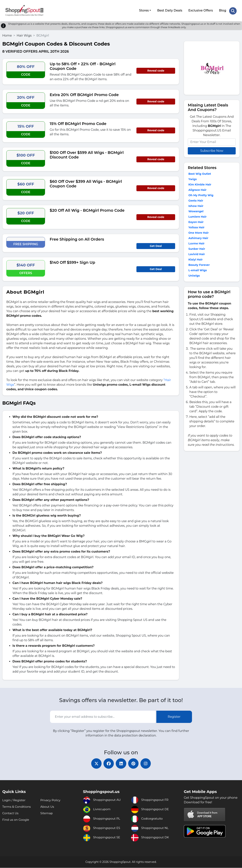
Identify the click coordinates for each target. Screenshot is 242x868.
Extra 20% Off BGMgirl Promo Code (84, 94)
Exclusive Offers (200, 10)
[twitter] (94, 763)
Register (174, 716)
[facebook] (108, 763)
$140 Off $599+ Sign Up (72, 261)
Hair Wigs (24, 35)
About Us (48, 807)
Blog (222, 10)
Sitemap (47, 813)
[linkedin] (121, 763)
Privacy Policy (51, 800)
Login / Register (14, 800)
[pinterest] (135, 763)
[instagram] (148, 763)
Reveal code (156, 70)
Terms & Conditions (17, 807)
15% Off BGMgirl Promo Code (78, 123)
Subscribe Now (212, 150)
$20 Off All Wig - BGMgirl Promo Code (87, 209)
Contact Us (11, 813)
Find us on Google (16, 820)
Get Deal (156, 245)
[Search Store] (233, 10)
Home (7, 35)
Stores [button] (144, 10)
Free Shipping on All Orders (77, 238)
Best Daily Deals (169, 10)
